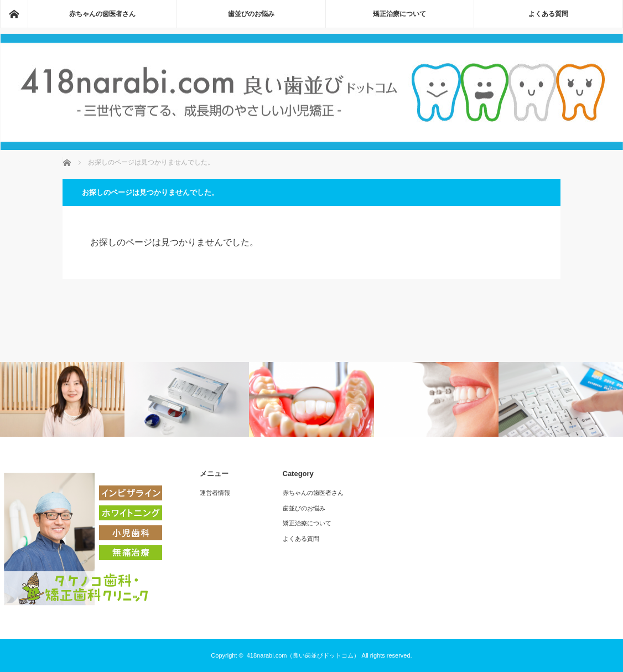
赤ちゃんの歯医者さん (102, 14)
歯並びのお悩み (251, 14)
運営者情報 (215, 493)
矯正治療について (399, 14)
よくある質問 (548, 14)
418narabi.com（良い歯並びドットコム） (303, 655)
